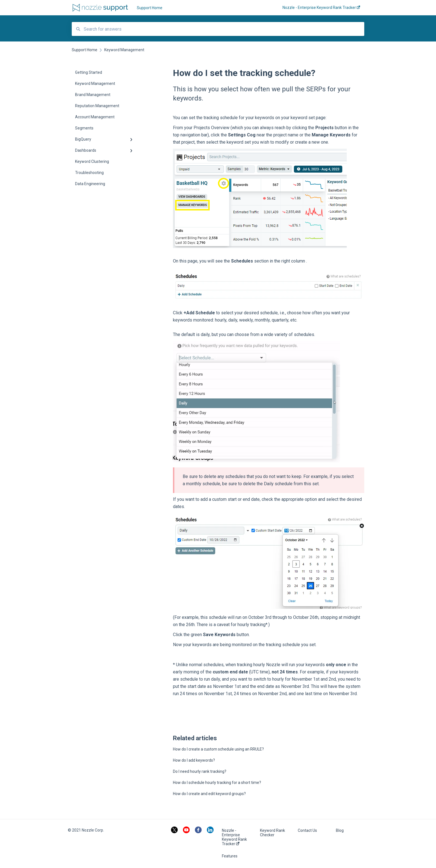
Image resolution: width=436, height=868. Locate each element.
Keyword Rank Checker (272, 833)
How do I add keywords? (194, 760)
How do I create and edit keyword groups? (209, 794)
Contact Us (307, 830)
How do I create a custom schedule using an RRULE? (218, 749)
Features (230, 856)
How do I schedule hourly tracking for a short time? (217, 783)
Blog (340, 830)
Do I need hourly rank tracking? (200, 771)
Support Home (150, 8)
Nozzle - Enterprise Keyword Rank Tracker (234, 837)
